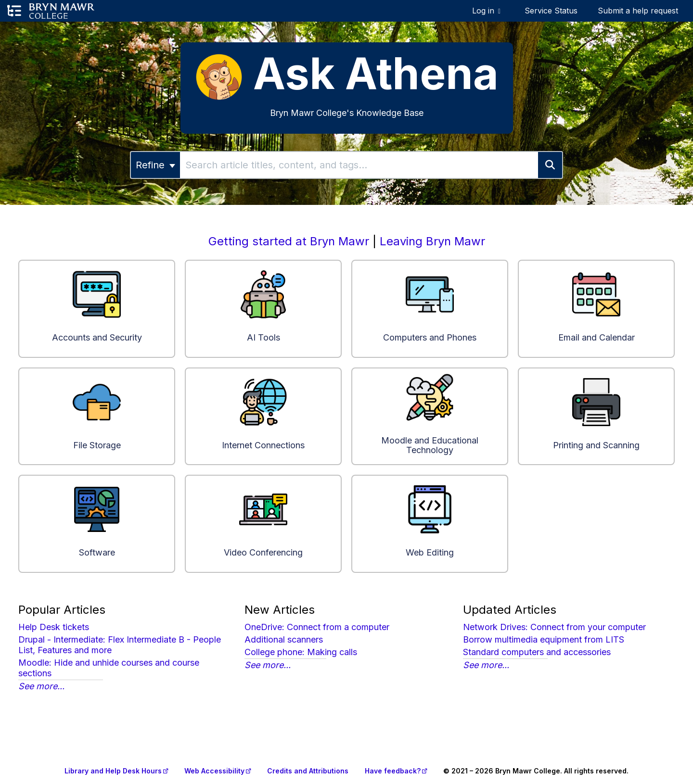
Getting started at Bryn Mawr (289, 241)
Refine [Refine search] (155, 165)
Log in (483, 11)
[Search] (551, 165)
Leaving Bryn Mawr (432, 241)
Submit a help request (638, 11)
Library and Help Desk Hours (113, 771)
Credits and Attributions (308, 771)
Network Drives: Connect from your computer (554, 627)
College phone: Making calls (301, 652)
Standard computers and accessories (537, 652)
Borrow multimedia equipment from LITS (544, 639)
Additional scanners (284, 639)
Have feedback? (393, 771)
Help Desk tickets (54, 627)
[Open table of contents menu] (14, 11)
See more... (41, 686)
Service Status (551, 11)
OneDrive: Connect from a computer (317, 627)
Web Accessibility (214, 771)
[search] (359, 165)
